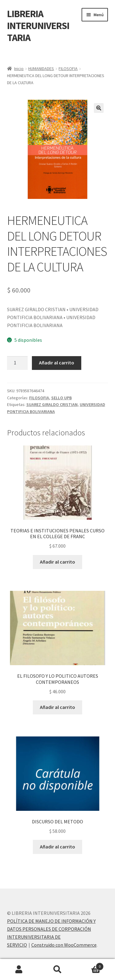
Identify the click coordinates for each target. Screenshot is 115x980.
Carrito (90, 965)
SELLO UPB (61, 398)
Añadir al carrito (57, 363)
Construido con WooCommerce (64, 945)
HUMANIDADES (41, 69)
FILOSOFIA (68, 69)
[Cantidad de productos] (17, 363)
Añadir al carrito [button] (57, 562)
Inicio (19, 69)
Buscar (57, 970)
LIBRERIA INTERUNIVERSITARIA (38, 26)
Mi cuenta (19, 970)
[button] (99, 108)
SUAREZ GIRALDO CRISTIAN (52, 404)
